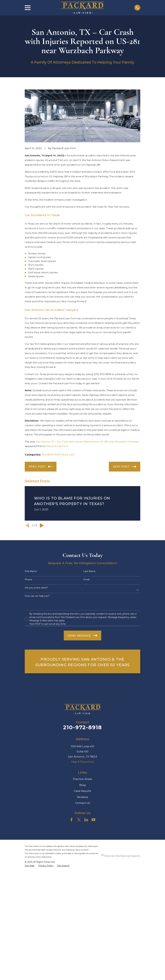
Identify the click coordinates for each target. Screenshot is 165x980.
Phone (28, 580)
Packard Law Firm (57, 446)
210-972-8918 (82, 727)
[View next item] (42, 525)
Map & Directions (83, 762)
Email (86, 580)
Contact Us (83, 803)
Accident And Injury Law (58, 454)
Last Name (89, 571)
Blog (82, 785)
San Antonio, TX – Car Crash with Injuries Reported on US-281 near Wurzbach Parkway (87, 442)
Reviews (82, 797)
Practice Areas (82, 779)
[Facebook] (72, 820)
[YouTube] (93, 820)
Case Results (82, 791)
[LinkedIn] (86, 820)
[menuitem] (30, 866)
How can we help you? (37, 596)
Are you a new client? (36, 588)
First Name (31, 571)
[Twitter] (79, 820)
